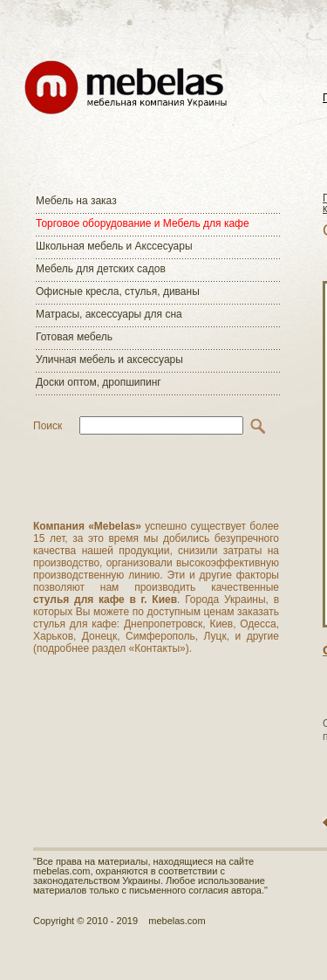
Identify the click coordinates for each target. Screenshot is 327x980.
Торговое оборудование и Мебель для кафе (143, 223)
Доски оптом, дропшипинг (99, 382)
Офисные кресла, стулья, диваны (118, 291)
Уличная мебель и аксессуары (109, 360)
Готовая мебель (74, 337)
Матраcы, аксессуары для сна (109, 314)
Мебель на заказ (76, 201)
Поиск (48, 426)
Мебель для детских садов (101, 269)
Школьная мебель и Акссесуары (114, 246)
